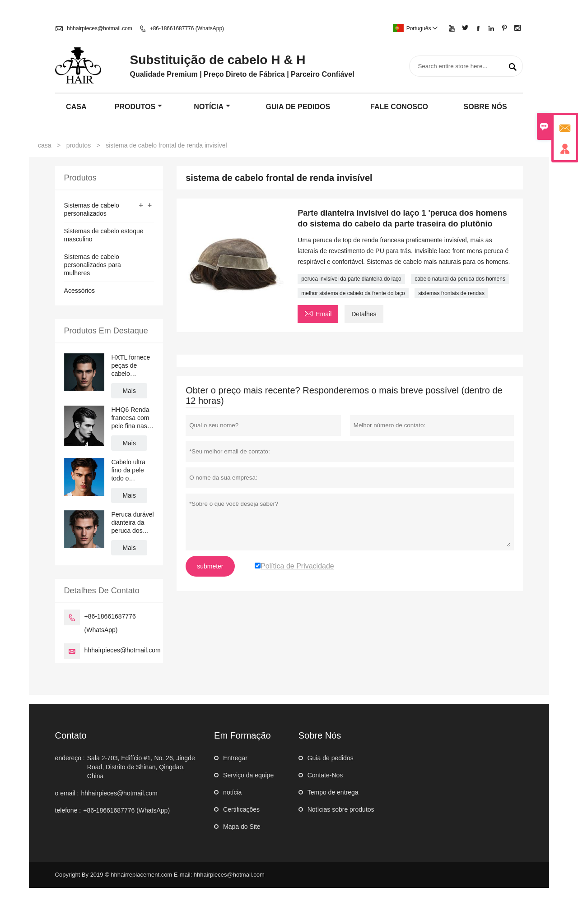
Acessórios (79, 291)
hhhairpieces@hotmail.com (100, 28)
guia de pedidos (298, 107)
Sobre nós (485, 107)
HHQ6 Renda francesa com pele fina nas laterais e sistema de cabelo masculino (130, 418)
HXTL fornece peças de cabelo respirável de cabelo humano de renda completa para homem (131, 366)
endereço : (70, 758)
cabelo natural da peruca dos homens (460, 279)
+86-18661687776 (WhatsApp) (187, 28)
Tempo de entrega (333, 792)
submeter (210, 566)
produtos (138, 107)
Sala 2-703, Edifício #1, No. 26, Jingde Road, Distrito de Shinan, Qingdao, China (141, 767)
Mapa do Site (242, 827)
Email (318, 313)
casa (76, 107)
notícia (212, 107)
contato (71, 735)
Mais (129, 391)
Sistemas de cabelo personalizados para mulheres (93, 265)
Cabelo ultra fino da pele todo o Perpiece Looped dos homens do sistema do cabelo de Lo (129, 470)
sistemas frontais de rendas (451, 293)
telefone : (68, 810)
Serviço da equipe (248, 775)
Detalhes (364, 314)
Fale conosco (399, 107)
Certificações (241, 809)
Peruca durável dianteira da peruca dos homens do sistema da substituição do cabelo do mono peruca (132, 523)
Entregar (235, 758)
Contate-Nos (325, 775)
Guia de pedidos (331, 758)
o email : (67, 793)
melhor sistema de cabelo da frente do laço (353, 293)
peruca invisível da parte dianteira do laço (351, 279)
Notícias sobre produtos (341, 809)
